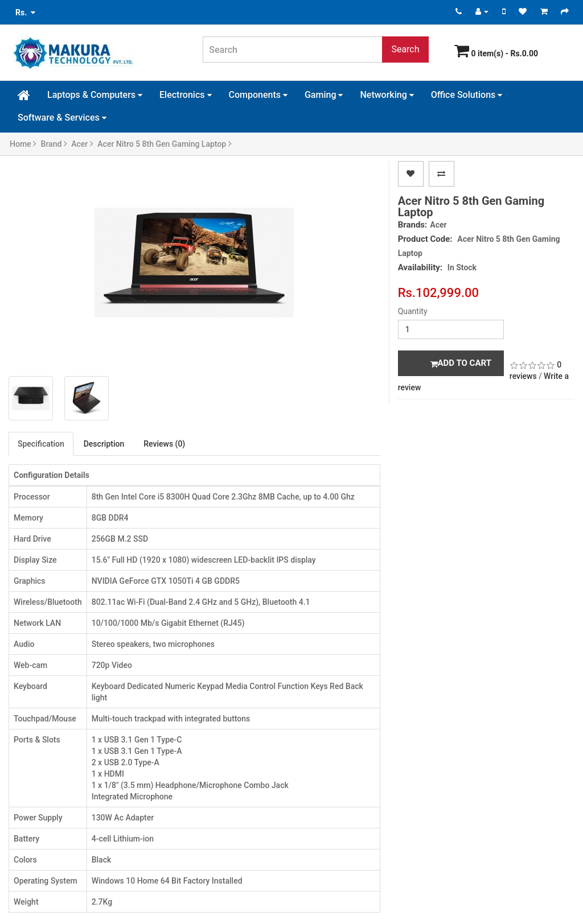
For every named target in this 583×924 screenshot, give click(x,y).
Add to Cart (461, 363)
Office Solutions (467, 95)
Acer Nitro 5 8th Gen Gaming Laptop (164, 144)
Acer (82, 144)
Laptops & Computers (95, 95)
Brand (54, 144)
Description (104, 444)
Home (23, 144)
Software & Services (62, 117)
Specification (41, 444)
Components (258, 95)
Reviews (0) (164, 444)
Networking (387, 95)
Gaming (324, 95)
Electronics (185, 95)
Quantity (413, 311)
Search (405, 49)
